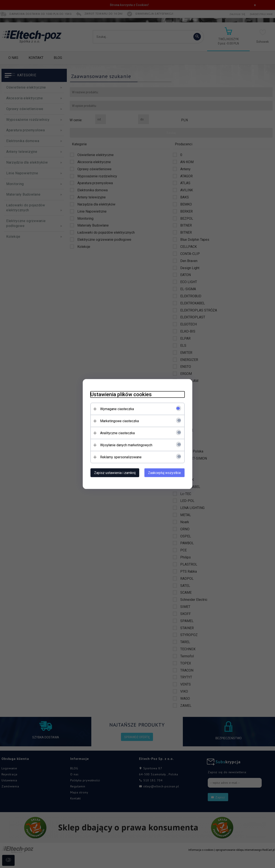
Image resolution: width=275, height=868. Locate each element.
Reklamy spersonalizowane (118, 457)
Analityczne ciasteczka (115, 433)
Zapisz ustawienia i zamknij (112, 473)
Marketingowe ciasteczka (117, 421)
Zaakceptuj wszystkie (167, 473)
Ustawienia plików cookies (119, 394)
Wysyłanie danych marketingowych (124, 445)
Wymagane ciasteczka (115, 409)
